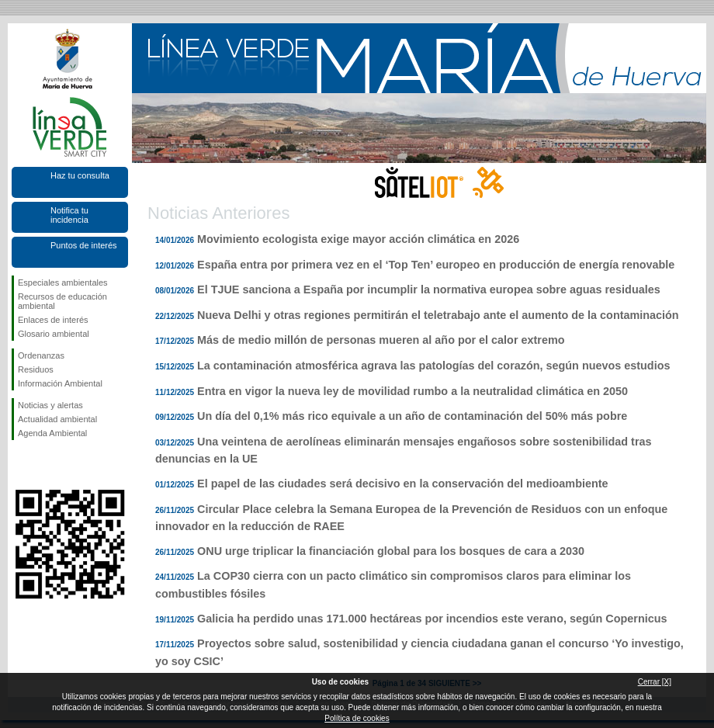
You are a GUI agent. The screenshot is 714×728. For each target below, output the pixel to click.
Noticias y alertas (50, 405)
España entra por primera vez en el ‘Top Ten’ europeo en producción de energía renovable (436, 265)
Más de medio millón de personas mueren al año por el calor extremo (381, 340)
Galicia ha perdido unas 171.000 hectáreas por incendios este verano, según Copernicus (432, 619)
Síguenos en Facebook (21, 465)
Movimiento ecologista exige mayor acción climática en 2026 (358, 239)
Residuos (36, 369)
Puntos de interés (84, 245)
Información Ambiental (60, 383)
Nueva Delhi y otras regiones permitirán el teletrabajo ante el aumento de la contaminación (438, 315)
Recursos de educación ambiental (62, 301)
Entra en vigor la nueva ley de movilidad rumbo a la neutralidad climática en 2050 (412, 391)
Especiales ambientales (63, 283)
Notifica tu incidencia (69, 215)
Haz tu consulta (80, 175)
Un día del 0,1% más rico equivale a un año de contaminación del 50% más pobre (412, 416)
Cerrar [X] (655, 682)
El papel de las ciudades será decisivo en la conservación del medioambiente (402, 484)
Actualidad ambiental (57, 419)
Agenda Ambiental (52, 433)
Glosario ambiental (54, 334)
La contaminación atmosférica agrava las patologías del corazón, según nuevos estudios (433, 366)
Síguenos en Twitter (47, 465)
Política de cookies (357, 718)
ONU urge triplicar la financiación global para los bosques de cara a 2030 (391, 551)
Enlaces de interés (53, 320)
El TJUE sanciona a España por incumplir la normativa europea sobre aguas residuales (429, 289)
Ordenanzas (41, 355)
